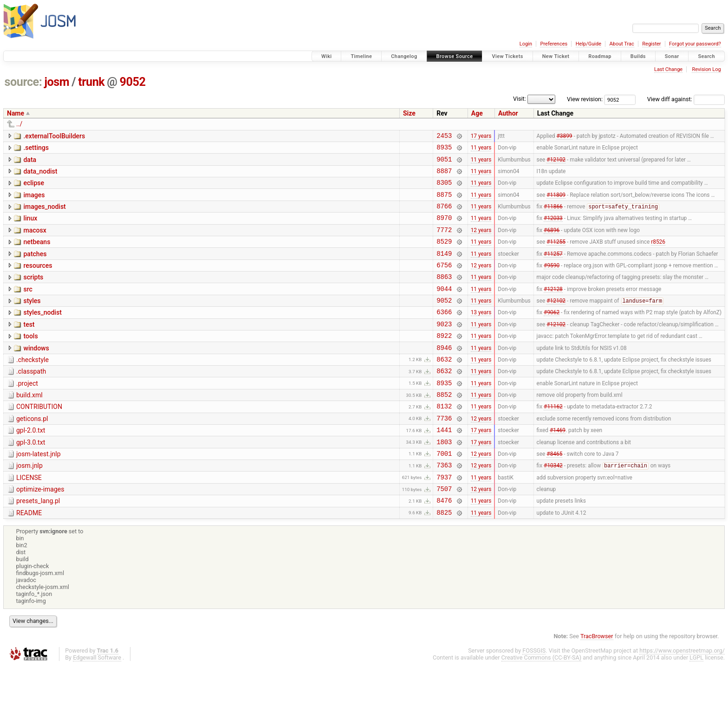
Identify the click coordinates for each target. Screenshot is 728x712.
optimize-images (40, 531)
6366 (444, 334)
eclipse (34, 188)
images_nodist (44, 215)
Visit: (520, 99)
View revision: (585, 99)
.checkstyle (32, 386)
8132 (444, 439)
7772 (444, 242)
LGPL (696, 703)
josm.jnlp (29, 505)
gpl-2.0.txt (31, 465)
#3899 (564, 136)
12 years (481, 242)
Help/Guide (588, 44)
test (29, 347)
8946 (444, 374)
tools (30, 360)
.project (27, 413)
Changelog (404, 56)
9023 (444, 347)
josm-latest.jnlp (39, 492)
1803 (444, 479)
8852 (444, 426)
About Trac (622, 44)
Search (706, 56)
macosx (35, 241)
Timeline (361, 56)
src (28, 307)
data (30, 162)
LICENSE (29, 518)
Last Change (668, 69)
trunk (91, 82)
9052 (133, 82)
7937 (444, 519)
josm (57, 82)
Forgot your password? (695, 44)
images (34, 202)
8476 (444, 545)
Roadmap (600, 56)
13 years (481, 334)
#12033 (553, 229)
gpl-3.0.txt (31, 479)
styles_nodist (42, 333)
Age (477, 113)
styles (32, 320)
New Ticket (556, 56)
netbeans (37, 254)
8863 (444, 295)
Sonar (672, 56)
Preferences (554, 44)
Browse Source (455, 56)
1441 (444, 466)
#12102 (556, 163)
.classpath (31, 399)
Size (409, 113)
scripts (33, 294)
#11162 (553, 440)
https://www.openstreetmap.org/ (682, 696)
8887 (444, 176)
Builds (638, 56)
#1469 (558, 466)
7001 (444, 492)
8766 (444, 216)
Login (526, 44)
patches (35, 268)
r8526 (658, 255)
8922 (444, 360)
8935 (444, 150)
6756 (444, 282)
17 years (481, 136)
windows (36, 373)
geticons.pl (32, 452)
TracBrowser (597, 682)
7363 (444, 505)
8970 (444, 229)
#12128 (553, 308)
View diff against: (686, 99)
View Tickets (507, 56)
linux (30, 228)
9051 (444, 163)
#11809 (556, 202)
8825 (444, 558)
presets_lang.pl (38, 544)
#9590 (552, 281)
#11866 (553, 216)
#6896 (552, 242)
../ (19, 124)
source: (23, 82)
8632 (444, 387)
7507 (444, 532)
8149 (444, 269)
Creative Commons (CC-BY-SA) (542, 703)
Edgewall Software (97, 703)
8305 (444, 189)
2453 (444, 137)
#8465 (554, 492)
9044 (444, 308)
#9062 (552, 334)
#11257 (553, 268)
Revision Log (706, 69)
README (29, 557)
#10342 (553, 506)
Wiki (327, 56)
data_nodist (40, 175)
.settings (36, 149)
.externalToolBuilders (54, 136)
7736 (444, 453)
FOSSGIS (534, 696)
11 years (481, 150)
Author (508, 113)
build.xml (29, 426)
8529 (444, 255)
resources (38, 281)
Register (651, 44)
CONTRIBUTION (39, 439)
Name (16, 113)
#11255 (556, 255)
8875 (444, 203)
